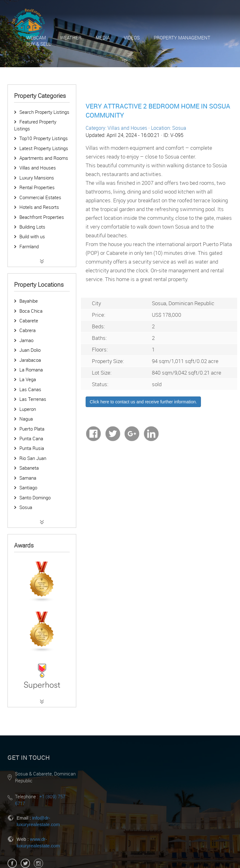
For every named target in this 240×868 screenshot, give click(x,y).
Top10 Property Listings (44, 138)
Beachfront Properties (42, 217)
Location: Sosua (169, 128)
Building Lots (32, 227)
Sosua (26, 507)
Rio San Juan (33, 458)
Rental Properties (37, 187)
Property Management (182, 38)
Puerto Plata (32, 429)
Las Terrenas (33, 399)
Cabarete (29, 320)
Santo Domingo (35, 497)
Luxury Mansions (37, 178)
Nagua (26, 419)
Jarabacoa (30, 360)
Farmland (29, 246)
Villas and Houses (38, 168)
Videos (132, 38)
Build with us (32, 236)
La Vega (28, 379)
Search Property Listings (44, 112)
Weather (71, 38)
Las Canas (30, 389)
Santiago (28, 487)
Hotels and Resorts (39, 207)
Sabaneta (29, 468)
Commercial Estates (40, 197)
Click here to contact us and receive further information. (143, 402)
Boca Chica (31, 311)
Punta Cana (31, 438)
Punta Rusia (32, 448)
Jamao (26, 340)
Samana (28, 478)
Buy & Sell (39, 44)
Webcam (36, 38)
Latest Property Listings (44, 148)
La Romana (31, 370)
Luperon (28, 409)
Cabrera (27, 330)
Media (103, 38)
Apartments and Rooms (44, 158)
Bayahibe (29, 301)
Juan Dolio (30, 350)
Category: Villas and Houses (116, 128)
